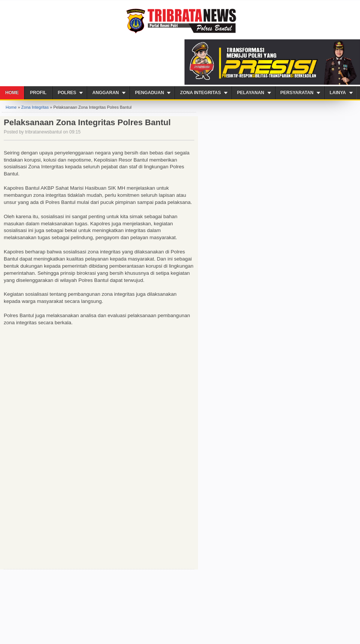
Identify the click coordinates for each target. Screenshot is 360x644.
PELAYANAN (250, 93)
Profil (38, 93)
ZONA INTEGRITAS (200, 93)
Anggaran (106, 93)
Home (12, 93)
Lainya (338, 93)
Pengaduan (149, 93)
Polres (67, 93)
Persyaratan (297, 93)
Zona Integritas (35, 107)
